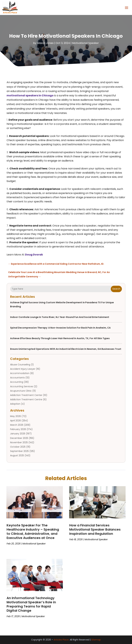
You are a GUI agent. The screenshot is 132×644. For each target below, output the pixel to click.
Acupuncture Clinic (21, 391)
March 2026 (17, 425)
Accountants (17, 378)
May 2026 (16, 416)
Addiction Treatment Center (26, 395)
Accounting (17, 382)
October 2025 (18, 447)
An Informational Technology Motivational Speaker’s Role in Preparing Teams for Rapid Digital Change (31, 604)
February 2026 (18, 429)
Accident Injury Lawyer (23, 369)
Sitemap (96, 640)
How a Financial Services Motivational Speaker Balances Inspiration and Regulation (95, 529)
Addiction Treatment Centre (26, 399)
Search (116, 289)
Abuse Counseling (20, 364)
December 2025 (19, 438)
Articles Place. (61, 640)
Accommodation (20, 373)
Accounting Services (22, 386)
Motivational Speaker (85, 43)
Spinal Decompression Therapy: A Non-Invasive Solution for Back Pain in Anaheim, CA (60, 328)
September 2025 (19, 451)
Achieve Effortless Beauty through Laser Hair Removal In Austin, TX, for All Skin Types (60, 338)
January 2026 (18, 434)
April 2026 (16, 421)
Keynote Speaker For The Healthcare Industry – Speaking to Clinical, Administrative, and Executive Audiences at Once (33, 532)
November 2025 (19, 442)
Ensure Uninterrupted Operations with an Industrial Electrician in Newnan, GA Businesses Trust (66, 349)
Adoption (15, 404)
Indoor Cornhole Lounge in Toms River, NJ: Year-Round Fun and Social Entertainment (60, 317)
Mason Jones (45, 43)
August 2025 (17, 455)
